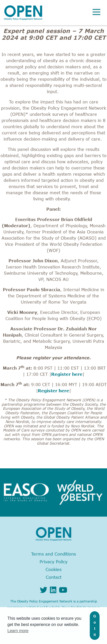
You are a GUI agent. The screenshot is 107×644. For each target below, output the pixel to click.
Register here (67, 374)
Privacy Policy (53, 562)
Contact (54, 577)
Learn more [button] (18, 631)
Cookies (53, 569)
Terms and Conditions (53, 554)
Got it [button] (95, 625)
